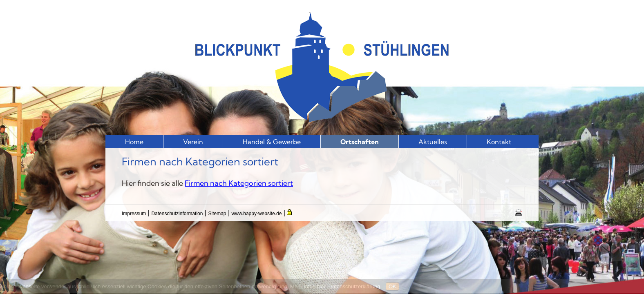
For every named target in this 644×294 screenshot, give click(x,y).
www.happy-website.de (257, 214)
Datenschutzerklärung (354, 286)
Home (134, 142)
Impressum (134, 214)
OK (392, 286)
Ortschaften (360, 142)
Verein (193, 142)
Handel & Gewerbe (272, 142)
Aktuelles (433, 142)
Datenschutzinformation (177, 214)
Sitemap (217, 214)
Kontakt (499, 142)
